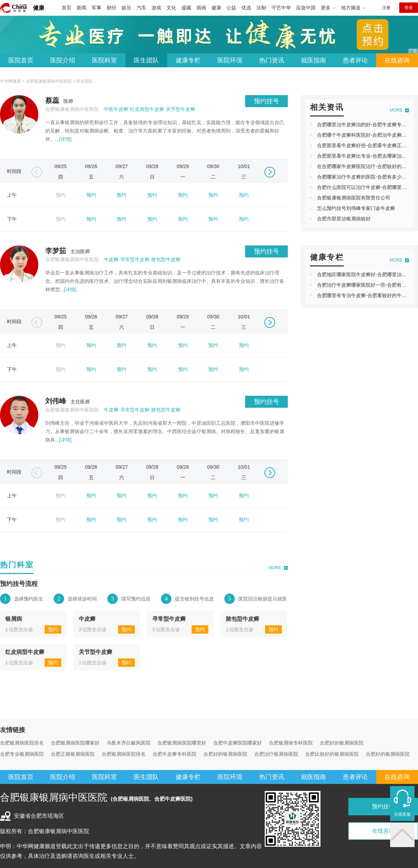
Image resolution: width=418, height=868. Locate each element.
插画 (201, 8)
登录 (409, 8)
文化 (171, 8)
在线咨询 (397, 60)
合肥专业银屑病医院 (22, 754)
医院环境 (230, 60)
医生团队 (146, 60)
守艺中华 (281, 8)
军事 (96, 8)
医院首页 (21, 60)
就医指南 (313, 60)
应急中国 (306, 8)
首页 (67, 8)
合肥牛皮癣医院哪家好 (238, 743)
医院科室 (104, 60)
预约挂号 (266, 101)
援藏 (186, 8)
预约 (91, 195)
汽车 (141, 8)
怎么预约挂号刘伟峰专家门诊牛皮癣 (356, 208)
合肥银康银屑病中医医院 (49, 81)
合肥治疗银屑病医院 (276, 754)
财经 (111, 8)
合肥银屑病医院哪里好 (182, 743)
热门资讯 (272, 60)
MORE (275, 568)
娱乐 (126, 8)
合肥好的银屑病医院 (342, 743)
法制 (261, 8)
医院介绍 (63, 60)
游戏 (156, 8)
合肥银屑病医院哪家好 (75, 743)
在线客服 (402, 814)
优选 (246, 8)
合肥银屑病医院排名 (22, 743)
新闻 (82, 8)
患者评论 (355, 60)
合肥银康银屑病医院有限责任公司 (354, 198)
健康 (39, 8)
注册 (386, 8)
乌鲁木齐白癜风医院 (129, 743)
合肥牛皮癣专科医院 (175, 754)
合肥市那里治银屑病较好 (344, 219)
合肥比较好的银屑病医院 (332, 754)
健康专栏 (188, 60)
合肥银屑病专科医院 (291, 743)
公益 (231, 8)
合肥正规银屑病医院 (73, 754)
